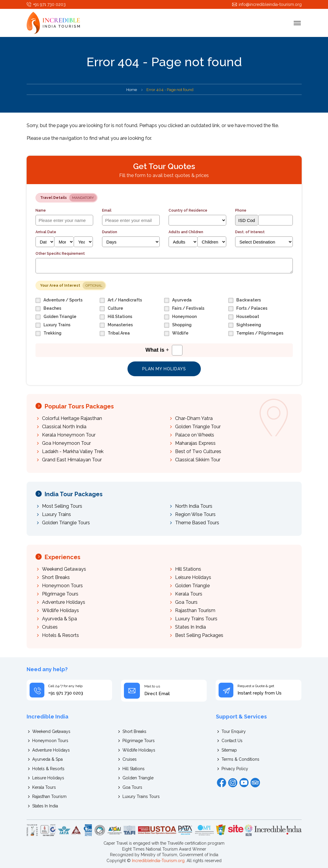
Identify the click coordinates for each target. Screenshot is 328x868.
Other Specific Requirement (60, 254)
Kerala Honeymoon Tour (69, 435)
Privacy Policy (235, 769)
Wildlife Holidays (60, 610)
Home (132, 90)
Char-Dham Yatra (194, 418)
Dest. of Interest (250, 232)
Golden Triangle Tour (198, 427)
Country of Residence (188, 210)
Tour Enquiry (234, 731)
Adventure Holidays (64, 602)
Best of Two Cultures (198, 451)
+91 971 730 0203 (49, 4)
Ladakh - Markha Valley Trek (73, 451)
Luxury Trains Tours (196, 619)
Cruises (50, 627)
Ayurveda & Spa (59, 619)
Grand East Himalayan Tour (72, 460)
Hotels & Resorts (60, 635)
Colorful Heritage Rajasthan (72, 418)
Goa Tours (186, 602)
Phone (241, 210)
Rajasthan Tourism (195, 610)
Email (107, 210)
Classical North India (64, 427)
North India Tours (194, 506)
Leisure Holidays (193, 577)
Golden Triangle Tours (66, 523)
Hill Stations (188, 569)
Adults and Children (186, 232)
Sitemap (229, 750)
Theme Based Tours (197, 523)
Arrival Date (46, 232)
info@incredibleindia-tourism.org (270, 4)
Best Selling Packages (199, 635)
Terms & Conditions (240, 759)
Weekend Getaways (64, 569)
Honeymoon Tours (62, 586)
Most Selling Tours (62, 506)
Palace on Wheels (195, 435)
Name (41, 210)
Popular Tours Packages (79, 406)
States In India (190, 627)
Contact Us (232, 741)
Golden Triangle (192, 586)
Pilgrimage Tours (60, 594)
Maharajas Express (195, 443)
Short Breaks (56, 577)
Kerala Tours (189, 594)
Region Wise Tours (195, 514)
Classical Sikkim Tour (198, 460)
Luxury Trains (56, 514)
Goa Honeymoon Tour (66, 443)
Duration (110, 232)
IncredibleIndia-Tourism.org (158, 861)
